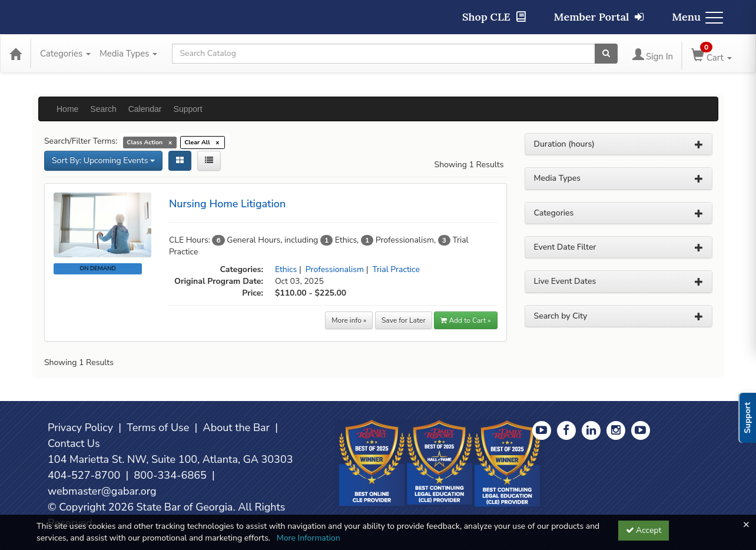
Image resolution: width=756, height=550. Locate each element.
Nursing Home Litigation (227, 204)
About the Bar (237, 428)
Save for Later (404, 320)
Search (103, 109)
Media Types (128, 54)
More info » (349, 320)
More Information (309, 538)
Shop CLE (494, 17)
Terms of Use (158, 428)
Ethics (286, 269)
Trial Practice (396, 269)
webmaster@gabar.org (102, 491)
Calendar (145, 109)
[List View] (209, 161)
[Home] (15, 54)
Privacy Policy (80, 428)
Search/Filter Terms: (81, 141)
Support (188, 109)
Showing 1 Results (469, 165)
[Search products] (606, 54)
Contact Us (74, 443)
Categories (65, 54)
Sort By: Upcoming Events (103, 160)
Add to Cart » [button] (465, 320)
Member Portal (599, 17)
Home (67, 109)
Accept (644, 530)
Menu (697, 17)
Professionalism (335, 269)
